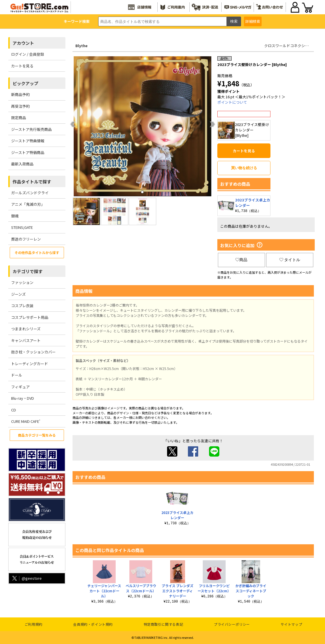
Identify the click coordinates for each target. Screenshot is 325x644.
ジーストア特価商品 (28, 152)
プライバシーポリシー (232, 624)
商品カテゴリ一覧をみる (37, 435)
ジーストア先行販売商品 (31, 129)
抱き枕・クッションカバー (33, 352)
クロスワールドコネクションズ (290, 46)
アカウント (23, 43)
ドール (17, 375)
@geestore (26, 578)
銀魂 (15, 216)
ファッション (22, 282)
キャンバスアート (26, 340)
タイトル (290, 260)
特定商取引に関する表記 (163, 624)
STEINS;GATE (22, 227)
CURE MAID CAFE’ (26, 421)
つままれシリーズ (26, 329)
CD (14, 410)
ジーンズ (18, 294)
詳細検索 (253, 21)
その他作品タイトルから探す (37, 252)
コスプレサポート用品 (30, 317)
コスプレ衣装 (22, 306)
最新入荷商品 (22, 164)
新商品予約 (20, 94)
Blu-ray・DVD (23, 398)
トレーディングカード (30, 364)
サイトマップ (292, 624)
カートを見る (22, 66)
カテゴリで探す (28, 271)
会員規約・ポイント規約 (93, 624)
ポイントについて (232, 102)
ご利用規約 (34, 624)
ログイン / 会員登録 (28, 54)
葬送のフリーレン (26, 239)
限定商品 (19, 118)
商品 (241, 260)
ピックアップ (25, 83)
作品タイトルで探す (32, 182)
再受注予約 (20, 106)
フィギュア (20, 387)
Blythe (81, 46)
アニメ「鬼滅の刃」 (28, 204)
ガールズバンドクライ (30, 193)
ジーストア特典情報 (28, 141)
